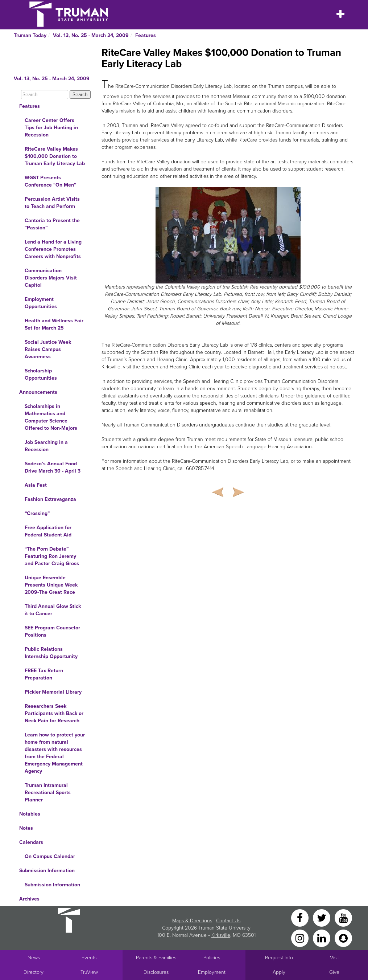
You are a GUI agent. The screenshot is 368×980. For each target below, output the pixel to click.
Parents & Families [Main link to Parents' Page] (156, 958)
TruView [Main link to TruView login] (89, 972)
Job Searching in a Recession (46, 446)
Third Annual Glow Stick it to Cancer (53, 610)
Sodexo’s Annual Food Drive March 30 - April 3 (53, 467)
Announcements (38, 392)
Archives (29, 899)
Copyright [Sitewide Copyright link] (173, 928)
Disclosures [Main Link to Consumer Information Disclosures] (156, 972)
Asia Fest (36, 485)
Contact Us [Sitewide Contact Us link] (228, 921)
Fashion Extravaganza (50, 499)
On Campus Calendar (50, 856)
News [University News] (34, 958)
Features (146, 35)
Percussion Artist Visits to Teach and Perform (52, 203)
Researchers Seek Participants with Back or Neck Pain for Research (54, 713)
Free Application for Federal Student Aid (48, 531)
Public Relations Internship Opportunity (51, 653)
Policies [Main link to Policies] (212, 958)
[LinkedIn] (322, 938)
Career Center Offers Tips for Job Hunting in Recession (51, 128)
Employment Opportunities (41, 303)
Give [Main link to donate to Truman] (334, 972)
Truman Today (30, 35)
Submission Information (47, 871)
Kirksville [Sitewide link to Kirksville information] (221, 935)
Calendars (31, 842)
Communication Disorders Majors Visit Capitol (51, 278)
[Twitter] (322, 917)
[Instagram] (301, 938)
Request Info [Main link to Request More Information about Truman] (279, 958)
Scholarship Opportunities (41, 374)
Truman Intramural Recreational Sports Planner (48, 793)
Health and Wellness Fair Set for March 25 (54, 324)
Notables (30, 814)
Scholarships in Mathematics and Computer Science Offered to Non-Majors (51, 417)
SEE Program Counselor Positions (52, 631)
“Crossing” (37, 513)
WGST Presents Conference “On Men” (50, 181)
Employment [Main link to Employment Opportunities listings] (212, 972)
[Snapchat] (343, 938)
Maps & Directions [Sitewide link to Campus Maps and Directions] (192, 921)
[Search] (45, 95)
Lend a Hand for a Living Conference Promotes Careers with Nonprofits (53, 249)
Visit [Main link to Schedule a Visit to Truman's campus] (334, 958)
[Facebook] (301, 917)
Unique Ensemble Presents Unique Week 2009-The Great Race (51, 585)
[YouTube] (343, 917)
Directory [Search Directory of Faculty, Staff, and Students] (34, 972)
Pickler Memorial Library (53, 692)
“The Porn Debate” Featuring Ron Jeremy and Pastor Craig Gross (52, 556)
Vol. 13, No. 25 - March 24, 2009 (91, 35)
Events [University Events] (89, 958)
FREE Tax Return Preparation (44, 674)
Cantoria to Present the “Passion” (52, 224)
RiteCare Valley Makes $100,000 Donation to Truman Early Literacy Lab (55, 156)
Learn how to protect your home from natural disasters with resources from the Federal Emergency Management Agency (55, 753)
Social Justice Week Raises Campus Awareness (48, 349)
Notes (26, 828)
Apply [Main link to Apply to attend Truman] (279, 972)
